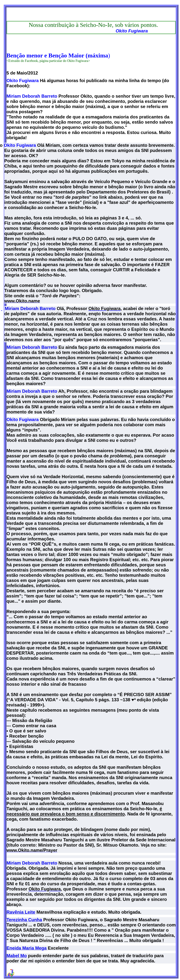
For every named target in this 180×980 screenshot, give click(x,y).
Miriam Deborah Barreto (32, 96)
